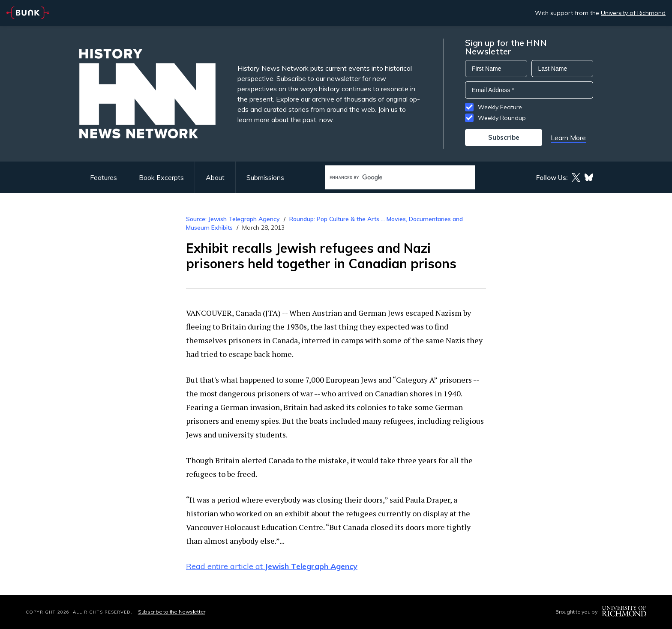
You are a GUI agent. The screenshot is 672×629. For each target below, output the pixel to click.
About (215, 177)
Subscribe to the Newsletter (172, 612)
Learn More (568, 138)
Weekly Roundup (502, 118)
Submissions (265, 177)
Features (103, 177)
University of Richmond (633, 13)
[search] (391, 178)
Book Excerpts (161, 177)
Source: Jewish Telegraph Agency (233, 219)
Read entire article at (272, 566)
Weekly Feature (500, 107)
